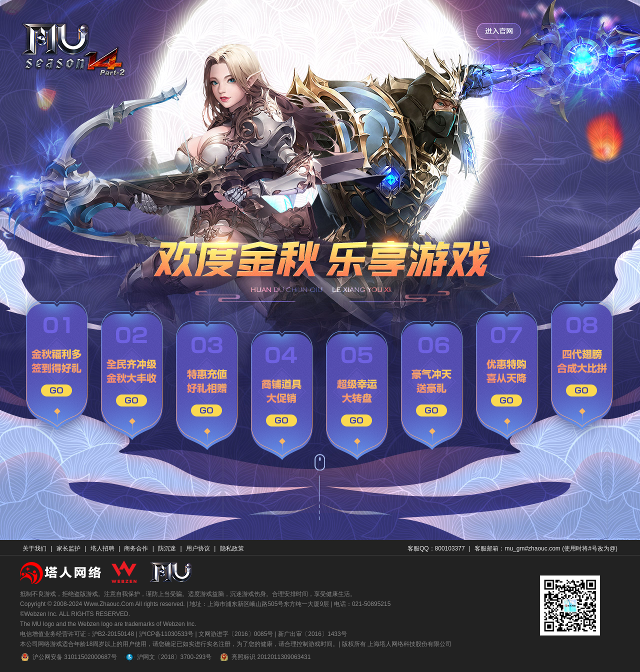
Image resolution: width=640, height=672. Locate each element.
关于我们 (34, 548)
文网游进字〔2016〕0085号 (236, 634)
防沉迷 (167, 548)
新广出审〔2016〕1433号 (312, 634)
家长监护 (68, 548)
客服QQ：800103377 (436, 548)
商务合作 (136, 548)
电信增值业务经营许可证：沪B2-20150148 (77, 634)
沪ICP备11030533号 (166, 634)
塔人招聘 (102, 548)
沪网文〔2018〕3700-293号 (168, 657)
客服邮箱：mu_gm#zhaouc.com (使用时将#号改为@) (546, 548)
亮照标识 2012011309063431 (265, 657)
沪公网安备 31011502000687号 (68, 657)
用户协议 (198, 548)
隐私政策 (232, 548)
